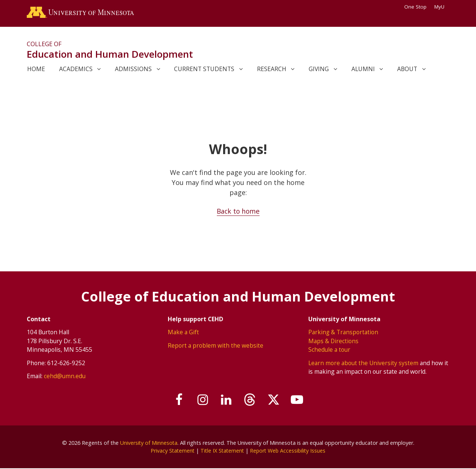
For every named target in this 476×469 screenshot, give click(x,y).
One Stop (415, 7)
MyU (442, 7)
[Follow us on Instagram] (200, 401)
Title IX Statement (222, 451)
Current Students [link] (204, 70)
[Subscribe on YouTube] (301, 401)
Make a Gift (183, 333)
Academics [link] (76, 70)
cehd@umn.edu (65, 377)
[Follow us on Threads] (251, 401)
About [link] (407, 70)
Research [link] (272, 70)
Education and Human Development (110, 55)
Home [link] (36, 70)
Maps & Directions (334, 341)
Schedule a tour (329, 350)
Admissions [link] (133, 70)
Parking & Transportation (343, 333)
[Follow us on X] (276, 401)
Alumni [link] (363, 70)
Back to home (238, 212)
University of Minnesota (149, 443)
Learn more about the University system (364, 363)
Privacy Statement (171, 451)
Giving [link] (319, 70)
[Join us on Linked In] (226, 401)
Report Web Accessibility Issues (289, 451)
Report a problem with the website (216, 346)
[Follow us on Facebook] (176, 401)
